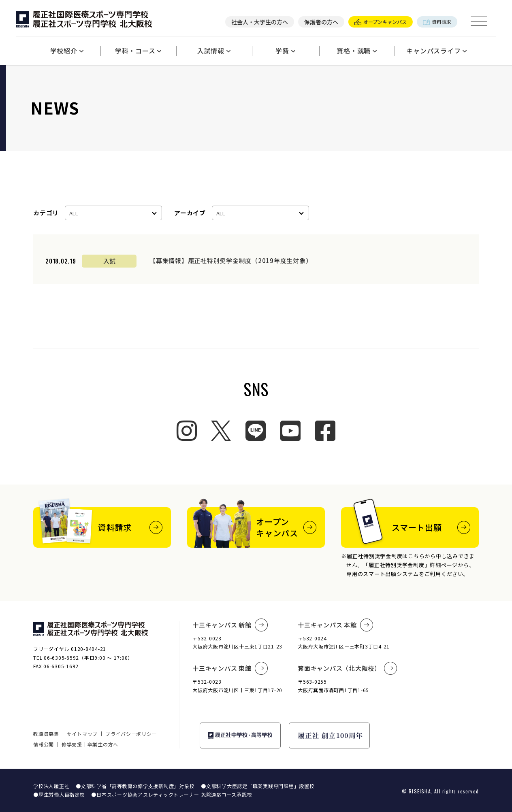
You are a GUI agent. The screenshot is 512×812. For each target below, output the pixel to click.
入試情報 (214, 51)
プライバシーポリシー (131, 734)
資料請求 (437, 22)
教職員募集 (46, 734)
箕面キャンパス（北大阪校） (348, 668)
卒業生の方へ (103, 744)
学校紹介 (67, 51)
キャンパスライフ (437, 51)
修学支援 (72, 744)
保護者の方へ (321, 22)
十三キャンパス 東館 (230, 668)
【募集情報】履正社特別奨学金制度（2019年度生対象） (231, 260)
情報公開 (44, 744)
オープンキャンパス (381, 22)
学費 (285, 51)
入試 (109, 261)
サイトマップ (82, 734)
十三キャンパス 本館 (335, 625)
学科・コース (138, 51)
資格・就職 (357, 51)
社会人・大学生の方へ (260, 22)
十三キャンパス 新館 (230, 625)
